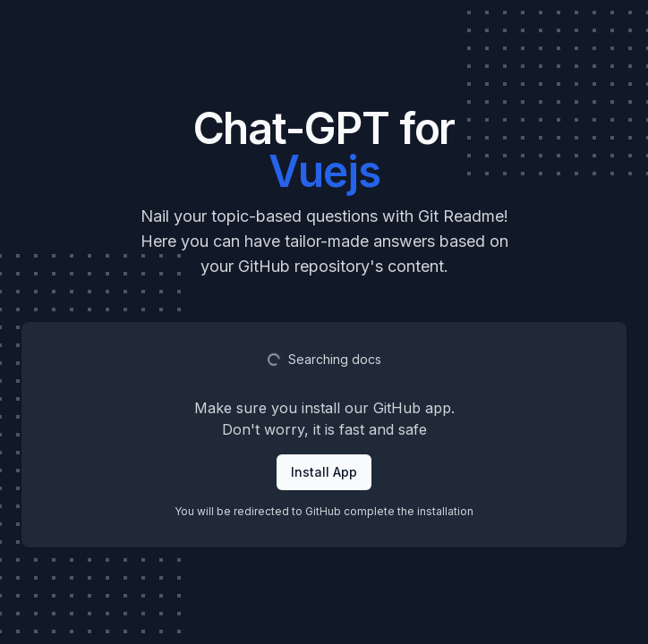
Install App (324, 472)
